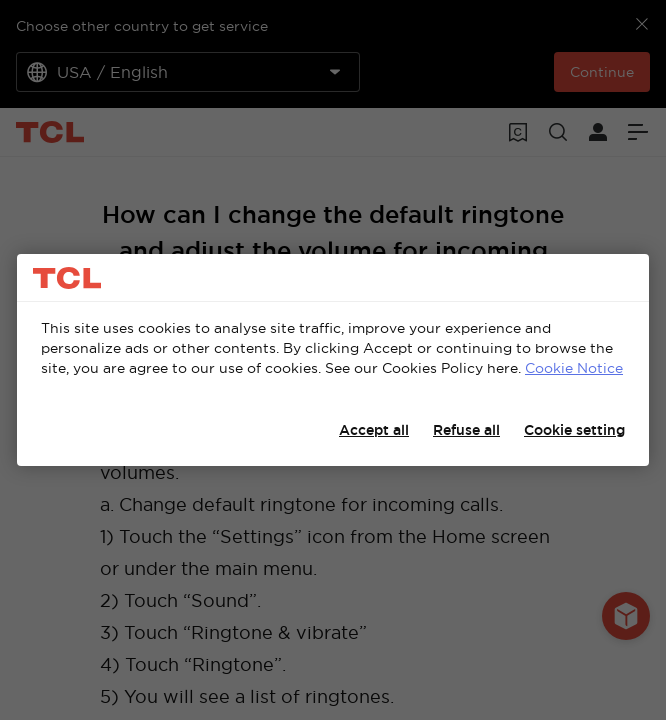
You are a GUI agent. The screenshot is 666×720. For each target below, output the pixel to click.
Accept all (374, 430)
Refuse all (466, 430)
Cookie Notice (574, 368)
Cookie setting (574, 430)
